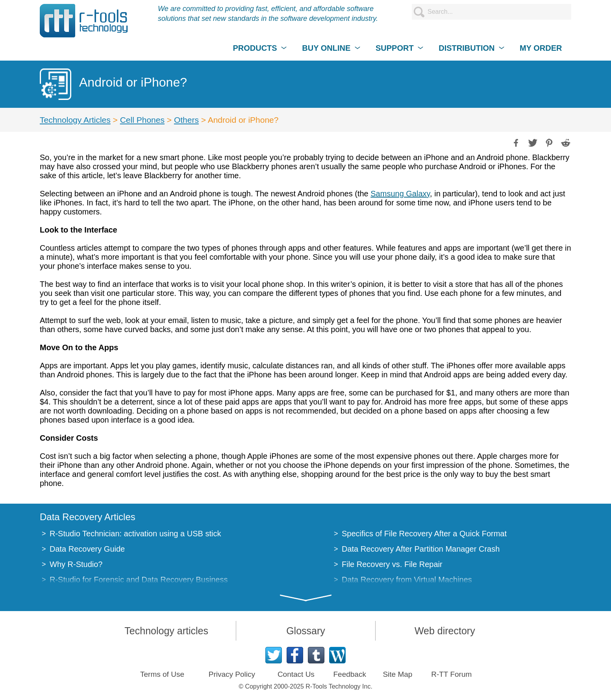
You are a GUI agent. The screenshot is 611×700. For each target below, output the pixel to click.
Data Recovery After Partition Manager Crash (421, 549)
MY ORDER (541, 48)
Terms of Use (162, 674)
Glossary (306, 631)
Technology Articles (75, 120)
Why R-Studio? (76, 564)
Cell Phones (142, 120)
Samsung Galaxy (400, 194)
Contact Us (296, 674)
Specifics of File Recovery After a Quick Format (424, 534)
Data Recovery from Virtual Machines (407, 580)
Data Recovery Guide (87, 549)
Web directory (445, 631)
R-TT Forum (451, 674)
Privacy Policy (232, 674)
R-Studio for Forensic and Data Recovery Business (139, 580)
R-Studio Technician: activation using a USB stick (135, 534)
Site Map (397, 674)
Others (186, 120)
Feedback (349, 674)
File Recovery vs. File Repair (392, 564)
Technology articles (166, 631)
